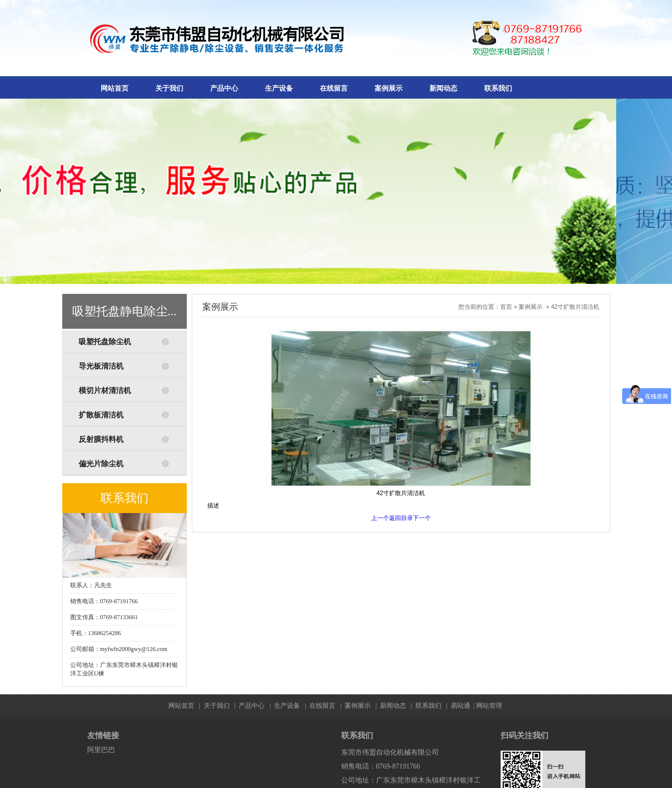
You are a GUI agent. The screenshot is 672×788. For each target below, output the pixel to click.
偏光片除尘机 (101, 464)
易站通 (464, 706)
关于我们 (169, 88)
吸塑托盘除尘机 (105, 342)
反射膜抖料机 (101, 439)
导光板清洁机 (101, 366)
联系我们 (498, 88)
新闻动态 (443, 88)
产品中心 (224, 88)
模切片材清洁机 (105, 391)
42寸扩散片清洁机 (575, 307)
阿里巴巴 (101, 750)
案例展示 (389, 88)
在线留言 (334, 88)
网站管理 (489, 706)
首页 (506, 307)
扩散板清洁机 (101, 415)
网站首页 (115, 88)
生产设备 (279, 88)
